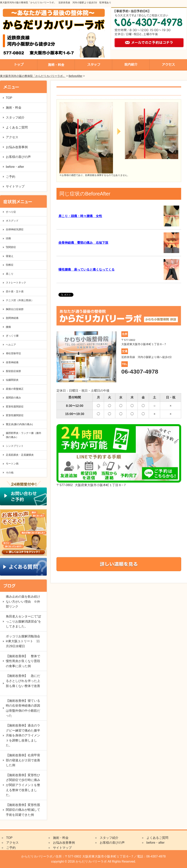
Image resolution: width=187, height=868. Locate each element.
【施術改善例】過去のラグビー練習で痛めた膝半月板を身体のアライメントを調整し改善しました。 (23, 735)
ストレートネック (16, 283)
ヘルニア (11, 345)
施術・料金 (14, 108)
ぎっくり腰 (12, 336)
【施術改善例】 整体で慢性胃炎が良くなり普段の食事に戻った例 (23, 661)
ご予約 (11, 177)
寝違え (10, 256)
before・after (15, 167)
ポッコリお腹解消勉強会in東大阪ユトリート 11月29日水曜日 (23, 641)
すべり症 (11, 212)
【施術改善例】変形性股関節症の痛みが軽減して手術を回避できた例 (23, 810)
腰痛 (8, 327)
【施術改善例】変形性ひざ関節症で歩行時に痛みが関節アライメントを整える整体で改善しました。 (23, 785)
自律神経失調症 (15, 229)
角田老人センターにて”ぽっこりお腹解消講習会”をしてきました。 (23, 621)
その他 (10, 473)
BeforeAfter (75, 76)
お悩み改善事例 (17, 147)
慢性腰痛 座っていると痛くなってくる (86, 270)
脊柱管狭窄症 (13, 353)
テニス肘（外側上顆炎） (20, 300)
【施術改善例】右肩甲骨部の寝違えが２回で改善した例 (23, 760)
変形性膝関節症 (15, 415)
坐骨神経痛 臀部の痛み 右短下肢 (83, 243)
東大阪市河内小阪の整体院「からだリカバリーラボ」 (33, 76)
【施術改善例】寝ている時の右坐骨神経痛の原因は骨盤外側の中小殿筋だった (23, 708)
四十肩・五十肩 (15, 292)
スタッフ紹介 (15, 117)
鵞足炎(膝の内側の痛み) (19, 424)
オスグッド (12, 221)
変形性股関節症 (15, 407)
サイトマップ (15, 186)
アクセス (12, 137)
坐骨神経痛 (12, 362)
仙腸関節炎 (12, 380)
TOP (9, 98)
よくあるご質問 (17, 127)
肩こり (10, 274)
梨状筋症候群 (13, 371)
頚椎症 (10, 265)
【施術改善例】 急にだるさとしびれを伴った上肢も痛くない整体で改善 (23, 683)
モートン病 (12, 464)
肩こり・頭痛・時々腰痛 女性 (80, 216)
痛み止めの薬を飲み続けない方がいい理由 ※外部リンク (23, 602)
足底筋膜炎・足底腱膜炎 (20, 455)
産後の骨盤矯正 (15, 389)
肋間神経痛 (12, 318)
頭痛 (8, 238)
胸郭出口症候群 (15, 309)
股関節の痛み (13, 398)
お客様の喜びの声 (18, 157)
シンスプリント (15, 446)
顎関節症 (11, 247)
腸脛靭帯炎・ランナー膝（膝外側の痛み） (24, 435)
